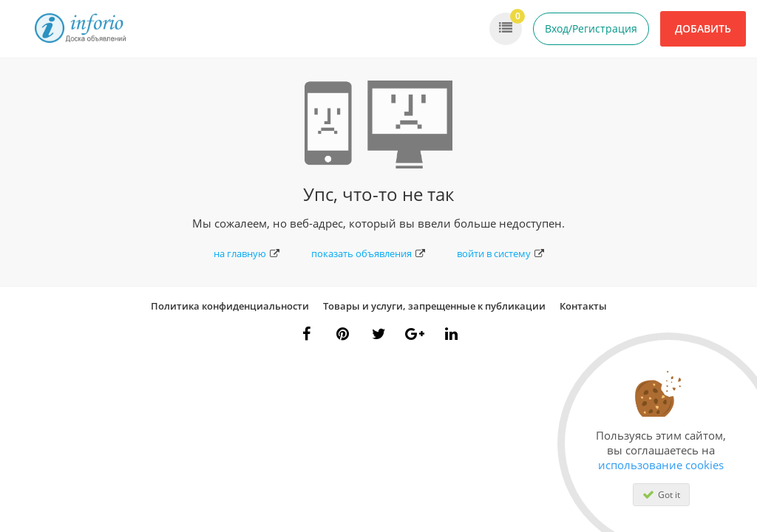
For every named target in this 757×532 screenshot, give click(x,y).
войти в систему (500, 253)
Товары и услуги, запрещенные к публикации (434, 306)
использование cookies (661, 465)
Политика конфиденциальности (230, 306)
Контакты (583, 306)
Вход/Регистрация (591, 28)
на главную (247, 253)
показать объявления (368, 253)
